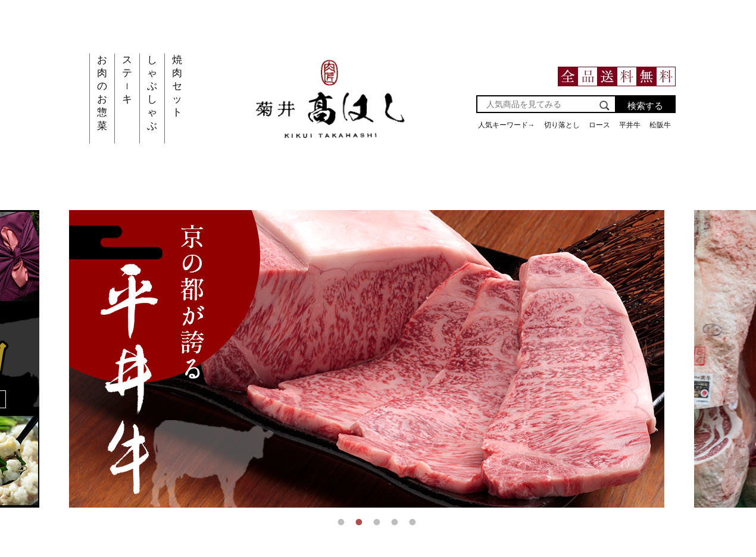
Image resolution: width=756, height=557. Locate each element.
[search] (605, 107)
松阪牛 (660, 125)
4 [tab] (396, 522)
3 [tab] (378, 522)
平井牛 (630, 125)
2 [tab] (360, 522)
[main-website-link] (331, 148)
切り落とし (562, 125)
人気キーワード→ (507, 125)
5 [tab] (414, 522)
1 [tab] (342, 522)
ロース (599, 125)
